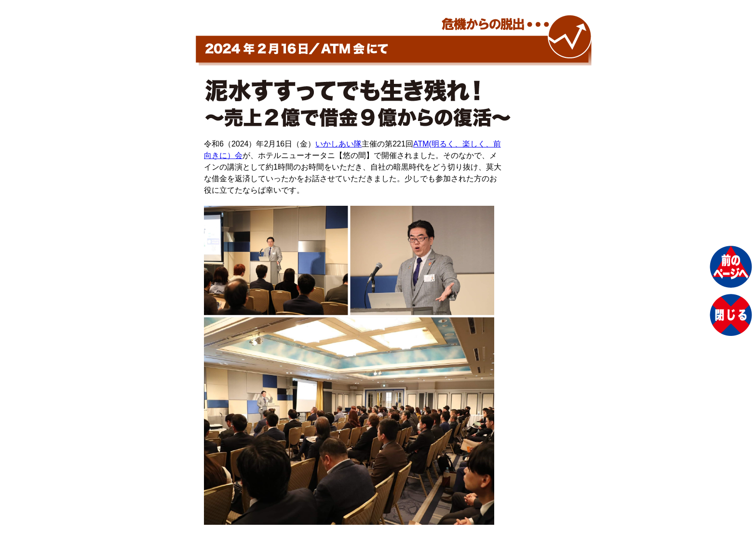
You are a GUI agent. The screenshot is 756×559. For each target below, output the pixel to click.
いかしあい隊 (338, 144)
